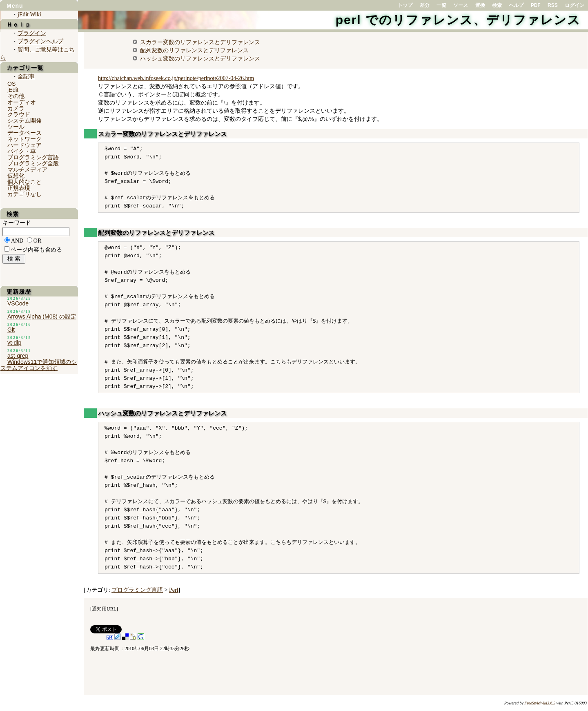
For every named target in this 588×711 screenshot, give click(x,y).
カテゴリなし (24, 194)
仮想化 (16, 176)
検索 (497, 5)
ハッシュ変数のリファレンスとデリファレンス (200, 58)
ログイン (575, 5)
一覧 (441, 5)
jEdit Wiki (29, 14)
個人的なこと (24, 182)
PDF (536, 5)
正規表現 (19, 188)
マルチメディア (27, 169)
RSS (553, 5)
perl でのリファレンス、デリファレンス (458, 20)
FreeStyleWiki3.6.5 (540, 703)
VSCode (18, 303)
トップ (405, 5)
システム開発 (24, 120)
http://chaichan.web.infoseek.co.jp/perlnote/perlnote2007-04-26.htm (176, 78)
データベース (24, 133)
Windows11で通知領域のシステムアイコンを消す (39, 365)
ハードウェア (24, 145)
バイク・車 (22, 151)
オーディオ (22, 102)
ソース (461, 5)
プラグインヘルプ (40, 41)
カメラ (16, 108)
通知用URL (104, 609)
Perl (174, 590)
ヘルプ (516, 5)
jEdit (13, 90)
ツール (16, 127)
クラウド (19, 114)
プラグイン (32, 33)
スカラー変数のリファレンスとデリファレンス (200, 42)
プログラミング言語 (137, 590)
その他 (16, 96)
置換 (480, 5)
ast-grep (18, 356)
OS (11, 84)
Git (11, 330)
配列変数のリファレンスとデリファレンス (194, 50)
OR (37, 241)
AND (17, 241)
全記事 (26, 77)
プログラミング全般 (33, 163)
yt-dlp (14, 343)
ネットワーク (24, 139)
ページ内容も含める (36, 250)
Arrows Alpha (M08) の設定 (42, 316)
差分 (425, 5)
